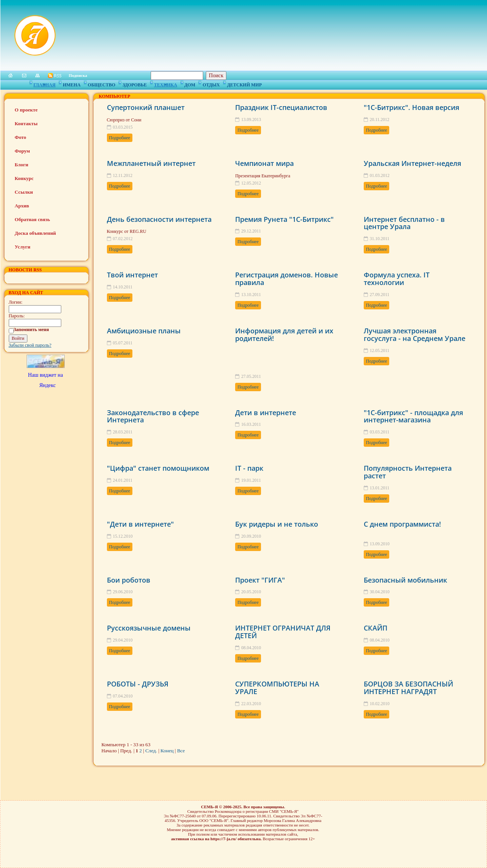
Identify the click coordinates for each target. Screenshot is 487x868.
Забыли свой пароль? (30, 345)
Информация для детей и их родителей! (284, 334)
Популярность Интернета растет (408, 472)
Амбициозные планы (144, 331)
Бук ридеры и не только (277, 524)
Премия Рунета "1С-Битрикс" (284, 219)
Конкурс (24, 178)
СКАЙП (376, 628)
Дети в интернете (266, 412)
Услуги (23, 247)
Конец (167, 751)
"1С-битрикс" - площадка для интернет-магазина (413, 416)
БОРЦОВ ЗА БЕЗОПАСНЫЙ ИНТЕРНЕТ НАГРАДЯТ (408, 688)
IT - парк (249, 468)
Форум (22, 151)
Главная (45, 84)
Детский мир (244, 84)
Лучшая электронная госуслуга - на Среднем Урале (415, 334)
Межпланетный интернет (151, 163)
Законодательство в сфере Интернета (153, 416)
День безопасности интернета (159, 219)
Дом (190, 84)
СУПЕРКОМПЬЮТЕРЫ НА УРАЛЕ (277, 688)
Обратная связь (33, 219)
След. (151, 751)
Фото (21, 137)
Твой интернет (132, 275)
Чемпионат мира (264, 163)
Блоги (22, 165)
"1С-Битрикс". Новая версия (411, 107)
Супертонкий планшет (146, 107)
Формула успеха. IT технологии (397, 279)
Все (181, 751)
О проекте (26, 110)
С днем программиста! (402, 524)
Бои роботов (129, 580)
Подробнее (120, 138)
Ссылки (24, 192)
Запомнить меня (31, 330)
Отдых (211, 84)
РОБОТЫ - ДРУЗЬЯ (138, 684)
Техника (166, 84)
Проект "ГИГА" (260, 580)
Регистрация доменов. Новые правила (286, 279)
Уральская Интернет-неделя (412, 163)
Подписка (78, 75)
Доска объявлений (35, 233)
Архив (22, 206)
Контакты (26, 123)
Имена (72, 84)
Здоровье (135, 84)
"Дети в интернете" (140, 524)
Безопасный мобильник (405, 580)
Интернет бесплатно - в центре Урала (404, 223)
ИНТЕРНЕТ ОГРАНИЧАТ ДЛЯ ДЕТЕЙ (283, 632)
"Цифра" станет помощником (158, 468)
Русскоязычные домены (149, 628)
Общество (102, 84)
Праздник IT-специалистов (281, 107)
